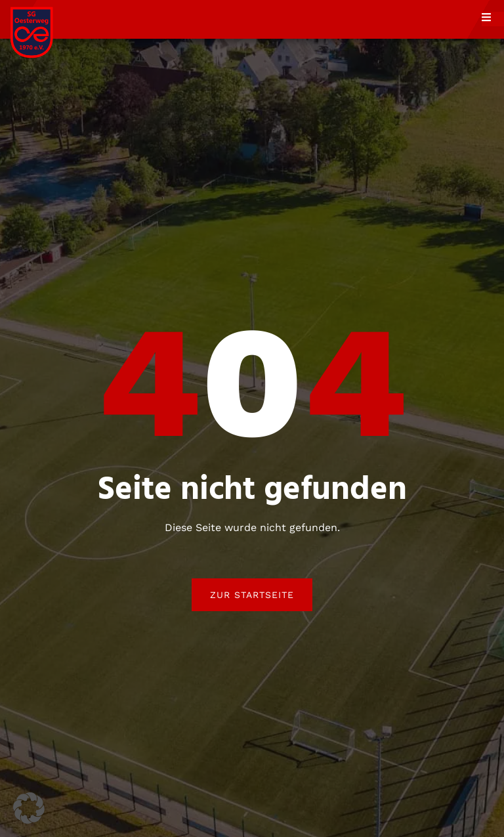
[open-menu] (493, 19)
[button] (29, 808)
